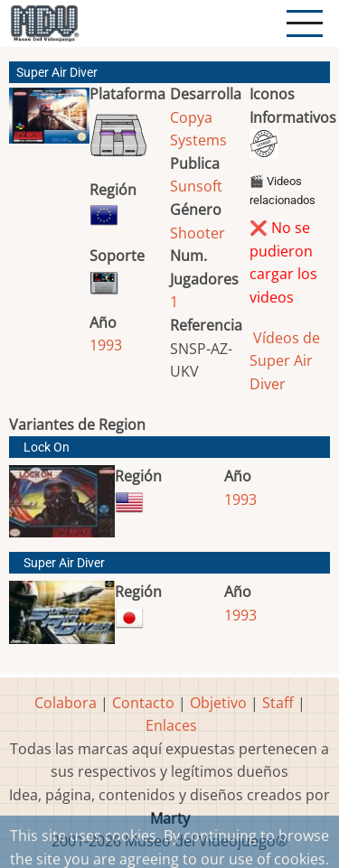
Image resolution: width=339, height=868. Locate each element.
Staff (278, 703)
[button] (49, 123)
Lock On (47, 448)
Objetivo (218, 703)
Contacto (143, 703)
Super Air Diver (64, 563)
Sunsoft (196, 186)
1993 (106, 345)
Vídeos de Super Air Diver (285, 361)
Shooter (198, 233)
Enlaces (171, 725)
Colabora (66, 703)
